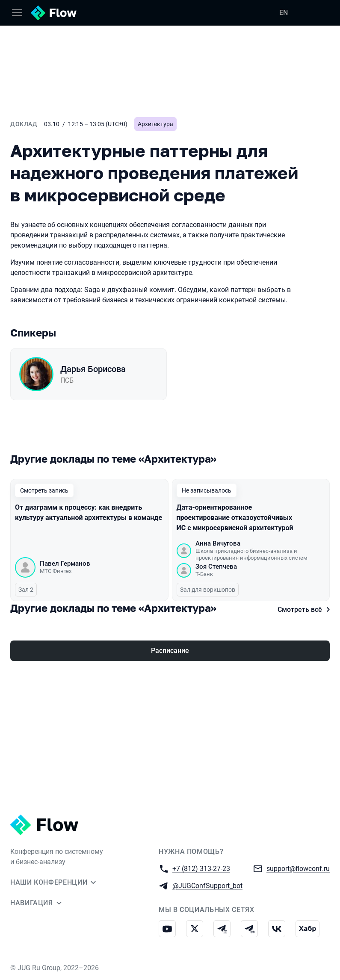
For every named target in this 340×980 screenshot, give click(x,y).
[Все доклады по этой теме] (170, 459)
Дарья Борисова (93, 369)
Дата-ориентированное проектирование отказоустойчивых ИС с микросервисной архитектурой (235, 518)
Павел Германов (65, 564)
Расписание (170, 746)
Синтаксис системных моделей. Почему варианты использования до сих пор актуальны (70, 644)
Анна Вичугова (218, 544)
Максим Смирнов (67, 673)
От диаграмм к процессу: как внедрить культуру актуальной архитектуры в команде (89, 513)
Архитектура (155, 124)
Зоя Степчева (216, 567)
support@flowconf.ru (298, 868)
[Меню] (17, 13)
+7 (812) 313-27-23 (201, 868)
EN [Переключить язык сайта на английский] (284, 13)
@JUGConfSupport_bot (207, 885)
